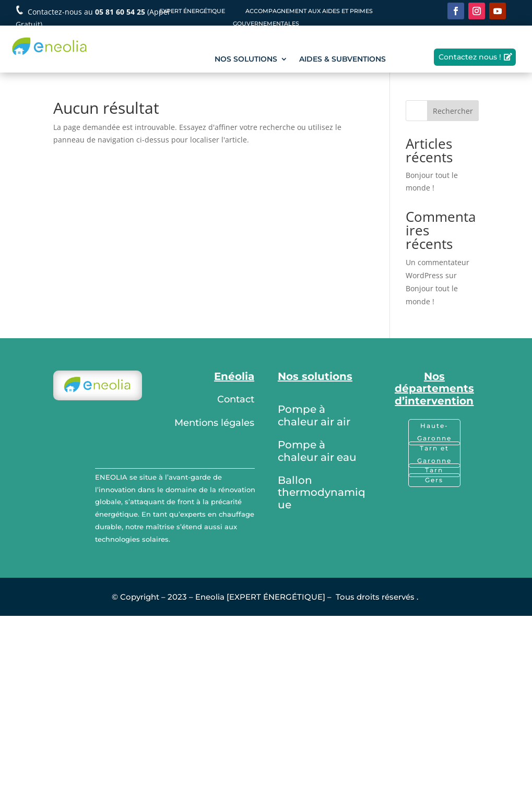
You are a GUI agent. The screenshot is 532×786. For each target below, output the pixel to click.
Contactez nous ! (470, 57)
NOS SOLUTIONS (246, 59)
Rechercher (453, 111)
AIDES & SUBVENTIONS (342, 59)
